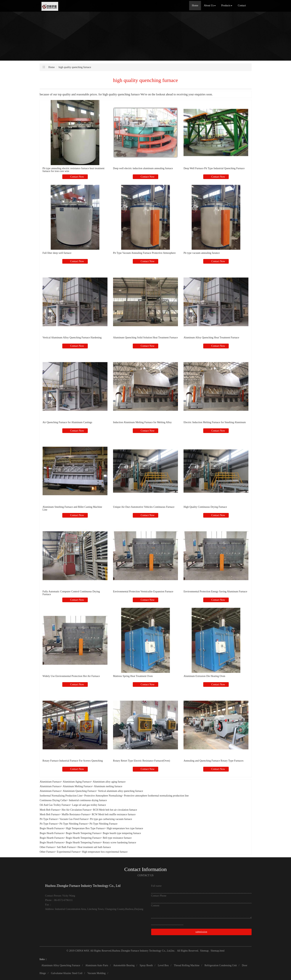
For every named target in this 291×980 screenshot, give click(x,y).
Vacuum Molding (97, 973)
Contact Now (77, 177)
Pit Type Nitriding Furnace (73, 824)
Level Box (163, 965)
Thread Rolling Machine (187, 965)
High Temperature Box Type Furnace (85, 828)
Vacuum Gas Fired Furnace (74, 819)
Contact (242, 5)
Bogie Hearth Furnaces (52, 828)
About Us (210, 5)
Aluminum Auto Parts (97, 965)
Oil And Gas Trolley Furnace (55, 805)
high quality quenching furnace (75, 67)
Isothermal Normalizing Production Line (61, 796)
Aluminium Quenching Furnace (79, 791)
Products (227, 5)
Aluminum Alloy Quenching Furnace (61, 965)
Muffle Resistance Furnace (76, 814)
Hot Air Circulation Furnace (76, 810)
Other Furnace (47, 847)
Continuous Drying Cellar (53, 800)
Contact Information (146, 869)
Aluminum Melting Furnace (77, 786)
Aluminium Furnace (50, 782)
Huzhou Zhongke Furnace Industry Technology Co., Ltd (141, 951)
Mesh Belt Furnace (50, 810)
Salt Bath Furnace (66, 847)
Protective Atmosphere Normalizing (103, 796)
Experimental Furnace (68, 852)
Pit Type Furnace (49, 819)
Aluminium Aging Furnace (77, 782)
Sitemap (204, 951)
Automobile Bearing (124, 965)
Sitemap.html (217, 951)
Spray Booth (146, 965)
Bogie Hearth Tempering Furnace (83, 833)
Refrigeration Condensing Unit (221, 965)
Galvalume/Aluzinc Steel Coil (67, 973)
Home (195, 5)
